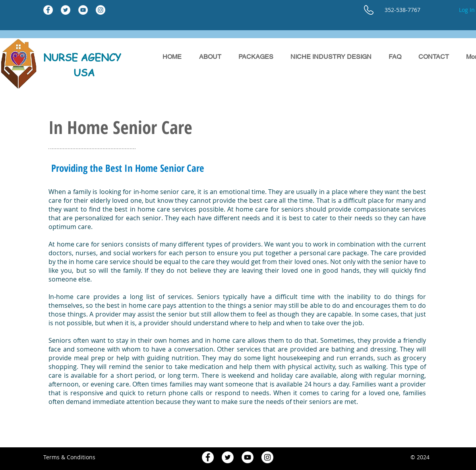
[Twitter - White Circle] (66, 10)
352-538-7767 (402, 10)
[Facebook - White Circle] (48, 10)
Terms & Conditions (69, 457)
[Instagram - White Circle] (101, 10)
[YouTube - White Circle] (83, 10)
